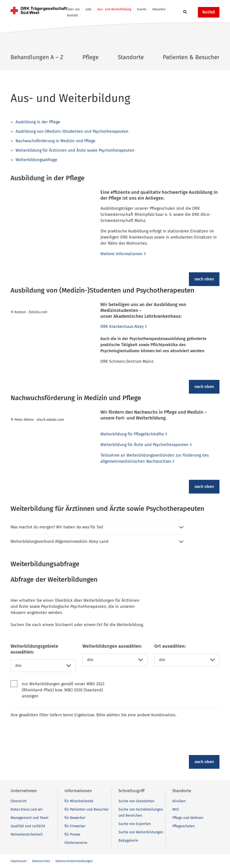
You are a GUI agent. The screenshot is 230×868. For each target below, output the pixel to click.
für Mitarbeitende (79, 801)
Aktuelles (159, 9)
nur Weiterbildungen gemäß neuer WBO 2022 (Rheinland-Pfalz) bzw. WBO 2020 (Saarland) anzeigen (63, 690)
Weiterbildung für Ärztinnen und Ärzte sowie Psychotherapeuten (75, 150)
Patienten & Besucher (191, 57)
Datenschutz (41, 861)
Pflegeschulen (184, 826)
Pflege (91, 57)
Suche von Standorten (136, 801)
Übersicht (19, 801)
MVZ (176, 809)
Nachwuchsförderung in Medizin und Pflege (55, 141)
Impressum (19, 861)
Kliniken (179, 801)
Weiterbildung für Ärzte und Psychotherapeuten (145, 445)
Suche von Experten (135, 824)
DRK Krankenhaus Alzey (122, 327)
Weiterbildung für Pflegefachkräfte (132, 434)
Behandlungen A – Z (37, 57)
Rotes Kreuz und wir (27, 809)
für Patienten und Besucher (87, 809)
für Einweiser (75, 826)
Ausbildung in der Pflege (38, 122)
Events (142, 9)
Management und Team (30, 818)
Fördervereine (76, 843)
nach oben (204, 279)
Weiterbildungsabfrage (36, 160)
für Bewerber (75, 818)
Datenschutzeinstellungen (74, 861)
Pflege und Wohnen (188, 818)
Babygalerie (128, 840)
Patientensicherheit (27, 834)
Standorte (131, 57)
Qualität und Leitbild (28, 826)
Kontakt (72, 15)
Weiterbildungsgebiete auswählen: (34, 649)
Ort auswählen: (170, 646)
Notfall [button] (209, 12)
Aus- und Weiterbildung (114, 9)
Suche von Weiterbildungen (141, 832)
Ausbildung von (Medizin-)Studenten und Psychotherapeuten (72, 131)
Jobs (89, 9)
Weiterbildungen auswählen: (112, 646)
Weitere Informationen (122, 254)
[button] (184, 12)
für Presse (72, 834)
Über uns (73, 9)
